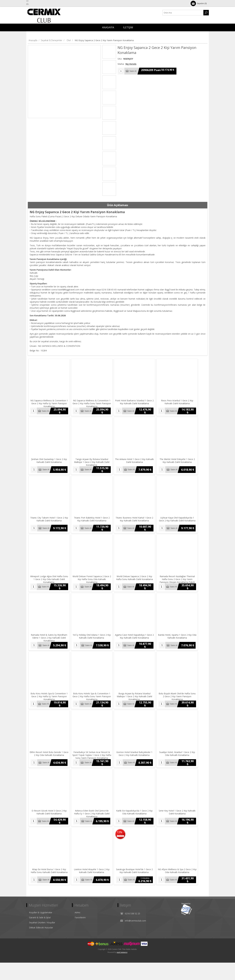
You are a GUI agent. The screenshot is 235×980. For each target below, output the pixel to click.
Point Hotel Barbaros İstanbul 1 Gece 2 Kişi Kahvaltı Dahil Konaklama (139, 404)
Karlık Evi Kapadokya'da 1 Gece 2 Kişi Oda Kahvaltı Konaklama (139, 828)
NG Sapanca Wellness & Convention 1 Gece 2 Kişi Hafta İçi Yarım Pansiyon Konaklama (50, 406)
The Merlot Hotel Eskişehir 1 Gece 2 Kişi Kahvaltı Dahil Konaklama (184, 465)
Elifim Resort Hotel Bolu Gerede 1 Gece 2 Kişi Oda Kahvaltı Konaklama (50, 767)
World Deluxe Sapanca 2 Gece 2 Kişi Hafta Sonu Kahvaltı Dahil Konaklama (139, 586)
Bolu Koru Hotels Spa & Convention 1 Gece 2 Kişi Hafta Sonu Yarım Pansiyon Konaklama (95, 708)
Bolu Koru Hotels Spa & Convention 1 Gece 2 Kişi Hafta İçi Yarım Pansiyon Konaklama (50, 708)
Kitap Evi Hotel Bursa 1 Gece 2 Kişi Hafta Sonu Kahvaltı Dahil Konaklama (50, 888)
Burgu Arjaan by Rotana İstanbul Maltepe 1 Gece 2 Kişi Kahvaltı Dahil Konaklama (139, 707)
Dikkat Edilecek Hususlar (41, 945)
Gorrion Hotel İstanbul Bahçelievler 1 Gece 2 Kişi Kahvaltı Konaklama (139, 767)
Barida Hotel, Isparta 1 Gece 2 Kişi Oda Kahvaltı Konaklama (184, 646)
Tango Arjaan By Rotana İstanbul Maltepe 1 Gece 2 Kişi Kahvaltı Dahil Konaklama (95, 466)
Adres (77, 930)
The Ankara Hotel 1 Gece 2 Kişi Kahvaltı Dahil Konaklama (139, 465)
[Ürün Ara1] (183, 13)
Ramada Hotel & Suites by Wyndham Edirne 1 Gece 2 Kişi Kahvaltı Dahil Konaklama (50, 648)
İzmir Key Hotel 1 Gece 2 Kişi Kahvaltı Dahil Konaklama (184, 828)
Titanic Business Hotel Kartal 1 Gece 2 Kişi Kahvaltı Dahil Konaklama (139, 525)
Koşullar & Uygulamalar (41, 930)
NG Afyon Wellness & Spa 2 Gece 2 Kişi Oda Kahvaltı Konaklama (184, 888)
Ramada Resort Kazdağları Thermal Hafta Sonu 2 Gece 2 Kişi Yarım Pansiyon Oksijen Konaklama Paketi (184, 587)
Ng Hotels (131, 64)
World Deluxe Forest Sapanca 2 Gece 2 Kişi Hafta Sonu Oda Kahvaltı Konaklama (95, 586)
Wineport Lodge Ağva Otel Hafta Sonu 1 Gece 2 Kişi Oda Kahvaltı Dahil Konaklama (50, 587)
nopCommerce (122, 970)
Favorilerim (80, 935)
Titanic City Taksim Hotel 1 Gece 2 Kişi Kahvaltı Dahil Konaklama (50, 525)
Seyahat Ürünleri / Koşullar (42, 940)
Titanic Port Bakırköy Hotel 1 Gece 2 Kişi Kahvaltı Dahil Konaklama (95, 525)
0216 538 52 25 (132, 931)
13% (123, 848)
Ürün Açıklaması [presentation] (118, 205)
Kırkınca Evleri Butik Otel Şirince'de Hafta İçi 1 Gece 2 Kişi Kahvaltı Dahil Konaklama (95, 829)
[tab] (118, 205)
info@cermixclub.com (135, 938)
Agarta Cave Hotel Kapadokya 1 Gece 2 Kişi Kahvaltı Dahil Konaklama (139, 646)
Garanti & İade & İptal (40, 935)
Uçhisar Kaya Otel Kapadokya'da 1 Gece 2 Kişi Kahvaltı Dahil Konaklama (184, 525)
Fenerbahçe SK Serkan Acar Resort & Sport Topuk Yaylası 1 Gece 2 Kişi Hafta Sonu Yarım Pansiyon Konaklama (95, 769)
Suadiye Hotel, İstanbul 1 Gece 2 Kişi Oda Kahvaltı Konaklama (184, 767)
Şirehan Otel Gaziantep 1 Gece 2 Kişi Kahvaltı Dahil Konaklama (50, 465)
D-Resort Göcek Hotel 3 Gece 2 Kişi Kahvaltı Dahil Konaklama (50, 828)
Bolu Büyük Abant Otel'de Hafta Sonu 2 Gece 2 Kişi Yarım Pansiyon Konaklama (184, 707)
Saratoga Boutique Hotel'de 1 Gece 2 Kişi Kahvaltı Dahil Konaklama (139, 888)
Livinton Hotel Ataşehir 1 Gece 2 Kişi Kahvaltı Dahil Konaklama (95, 888)
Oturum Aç (35, 3)
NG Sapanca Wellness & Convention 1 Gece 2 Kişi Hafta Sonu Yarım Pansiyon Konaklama (95, 406)
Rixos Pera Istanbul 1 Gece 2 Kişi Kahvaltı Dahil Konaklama (184, 404)
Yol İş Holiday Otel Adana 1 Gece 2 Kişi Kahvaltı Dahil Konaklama (95, 646)
